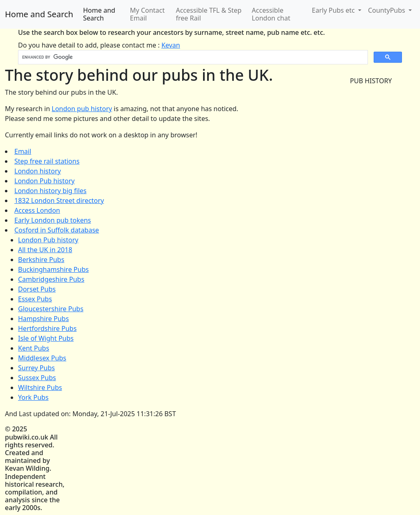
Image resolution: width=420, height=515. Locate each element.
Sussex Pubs (37, 378)
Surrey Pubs (37, 368)
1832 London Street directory (59, 201)
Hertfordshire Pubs (47, 328)
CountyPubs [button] (387, 10)
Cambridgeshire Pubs (51, 279)
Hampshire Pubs (43, 319)
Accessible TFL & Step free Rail (209, 14)
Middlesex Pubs (42, 358)
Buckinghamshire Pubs (53, 269)
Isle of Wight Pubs (46, 338)
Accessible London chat (271, 14)
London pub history (82, 109)
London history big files (50, 191)
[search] (192, 57)
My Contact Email (147, 14)
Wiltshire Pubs (40, 387)
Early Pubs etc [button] (334, 10)
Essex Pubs (35, 299)
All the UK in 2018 (45, 250)
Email (23, 151)
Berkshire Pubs (41, 260)
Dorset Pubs (37, 289)
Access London (37, 210)
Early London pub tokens (53, 220)
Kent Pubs (34, 348)
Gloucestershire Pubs (51, 309)
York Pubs (33, 397)
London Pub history (45, 181)
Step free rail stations (47, 161)
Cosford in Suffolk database (57, 230)
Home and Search (39, 14)
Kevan (171, 45)
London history (38, 171)
